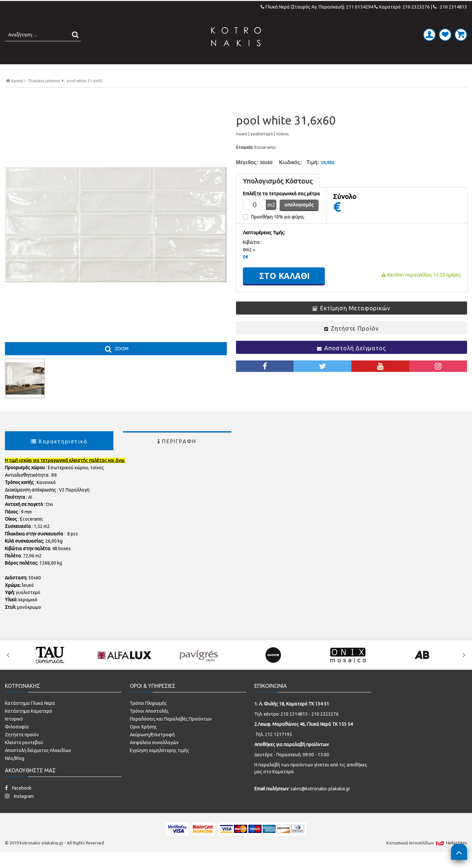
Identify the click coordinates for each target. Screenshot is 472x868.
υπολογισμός (299, 218)
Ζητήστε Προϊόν (351, 342)
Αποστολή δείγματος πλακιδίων (38, 764)
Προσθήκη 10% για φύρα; (278, 231)
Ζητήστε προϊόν (22, 748)
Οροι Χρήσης (143, 741)
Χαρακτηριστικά (59, 455)
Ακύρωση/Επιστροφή (152, 748)
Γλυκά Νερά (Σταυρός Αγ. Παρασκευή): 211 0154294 (317, 7)
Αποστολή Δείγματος (352, 361)
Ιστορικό (14, 733)
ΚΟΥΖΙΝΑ (293, 71)
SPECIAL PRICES (342, 71)
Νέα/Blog (15, 772)
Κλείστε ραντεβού (24, 756)
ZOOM (122, 362)
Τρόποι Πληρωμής (148, 717)
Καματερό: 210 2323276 (402, 7)
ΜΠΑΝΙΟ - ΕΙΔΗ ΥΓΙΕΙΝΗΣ (187, 71)
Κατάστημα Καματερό (29, 725)
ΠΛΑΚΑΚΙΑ (122, 71)
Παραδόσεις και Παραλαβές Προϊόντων (171, 733)
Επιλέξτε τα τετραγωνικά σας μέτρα (281, 208)
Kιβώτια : (252, 256)
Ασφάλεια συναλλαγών (154, 756)
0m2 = (249, 263)
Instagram (19, 810)
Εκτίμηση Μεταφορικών (352, 321)
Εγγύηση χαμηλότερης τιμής (159, 764)
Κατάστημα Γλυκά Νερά (30, 717)
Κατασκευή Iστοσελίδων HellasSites (427, 857)
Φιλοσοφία (17, 741)
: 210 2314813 (450, 7)
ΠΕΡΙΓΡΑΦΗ (177, 455)
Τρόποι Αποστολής (149, 725)
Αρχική (16, 94)
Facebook (18, 802)
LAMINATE (253, 71)
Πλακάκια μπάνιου (44, 95)
